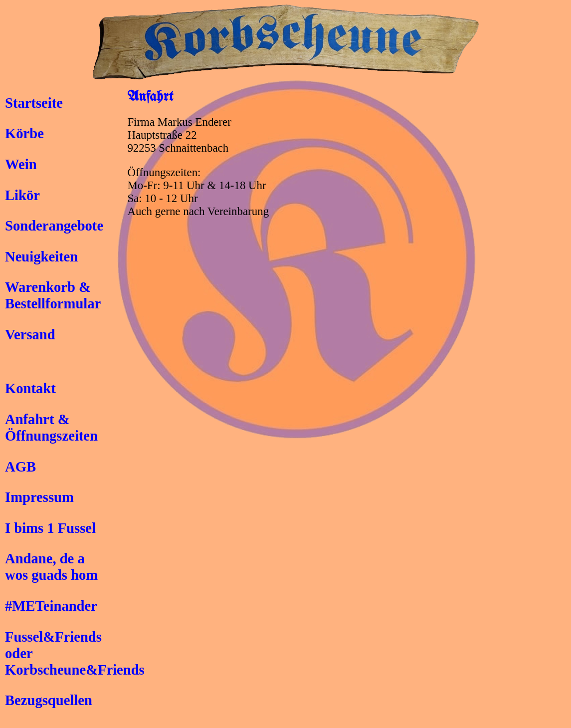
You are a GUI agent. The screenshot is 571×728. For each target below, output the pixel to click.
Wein (21, 164)
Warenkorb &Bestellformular (53, 295)
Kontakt (30, 388)
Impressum (39, 497)
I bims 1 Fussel (50, 528)
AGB (20, 467)
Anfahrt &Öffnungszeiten (51, 427)
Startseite (34, 103)
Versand (30, 334)
